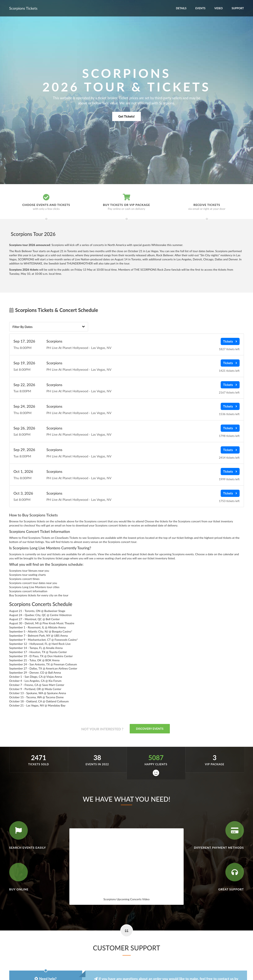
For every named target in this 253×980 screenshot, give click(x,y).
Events (200, 8)
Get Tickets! (126, 116)
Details (181, 8)
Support (238, 8)
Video (219, 8)
